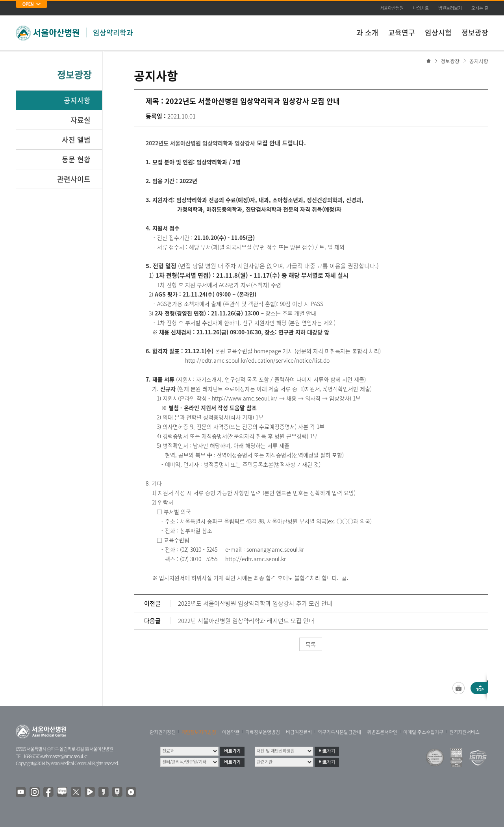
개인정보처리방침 (199, 732)
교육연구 (402, 32)
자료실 (81, 120)
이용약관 (231, 732)
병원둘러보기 (450, 8)
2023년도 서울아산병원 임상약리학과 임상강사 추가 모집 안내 (255, 603)
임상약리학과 (113, 32)
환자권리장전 (163, 732)
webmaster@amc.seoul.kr (64, 756)
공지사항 (479, 61)
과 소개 (367, 32)
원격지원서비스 (464, 732)
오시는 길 (480, 8)
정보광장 (475, 32)
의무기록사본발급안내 (339, 732)
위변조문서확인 (382, 732)
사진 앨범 (76, 140)
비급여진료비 (299, 732)
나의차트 (421, 8)
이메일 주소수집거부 (423, 732)
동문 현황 (76, 159)
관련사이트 (74, 179)
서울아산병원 (392, 8)
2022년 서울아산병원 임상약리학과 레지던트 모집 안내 (246, 621)
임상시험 (438, 32)
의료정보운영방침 (263, 732)
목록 (311, 644)
